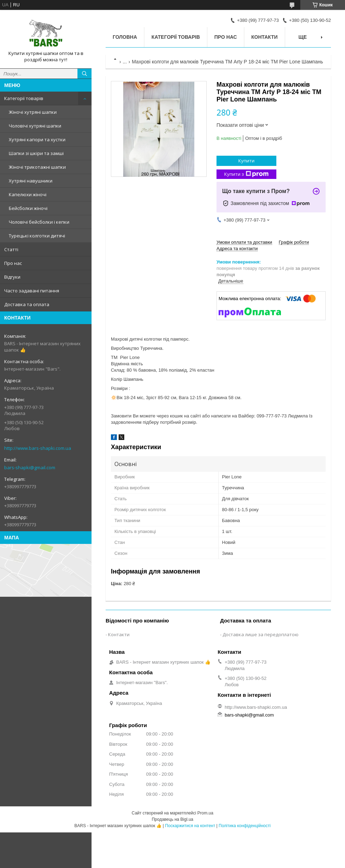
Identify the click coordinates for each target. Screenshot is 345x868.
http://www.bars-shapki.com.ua (38, 448)
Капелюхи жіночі (28, 194)
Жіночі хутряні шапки (33, 112)
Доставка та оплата (27, 304)
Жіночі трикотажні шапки (37, 167)
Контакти (265, 37)
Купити (246, 161)
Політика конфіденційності (245, 826)
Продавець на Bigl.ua (172, 819)
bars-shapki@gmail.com (30, 467)
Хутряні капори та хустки (37, 139)
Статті (11, 249)
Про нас (13, 263)
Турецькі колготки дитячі (37, 236)
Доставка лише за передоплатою (261, 634)
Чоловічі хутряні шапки (35, 126)
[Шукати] (84, 74)
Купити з (246, 174)
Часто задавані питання (32, 291)
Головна (125, 37)
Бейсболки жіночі (28, 208)
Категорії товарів (24, 98)
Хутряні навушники (31, 181)
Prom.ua (205, 813)
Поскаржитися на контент (190, 826)
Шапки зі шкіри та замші (36, 153)
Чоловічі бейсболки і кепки (39, 222)
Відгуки (12, 277)
